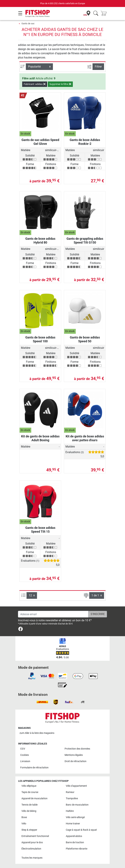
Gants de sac (28, 23)
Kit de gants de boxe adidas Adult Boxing (40, 438)
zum (37, 733)
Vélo (24, 824)
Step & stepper (29, 830)
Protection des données (77, 749)
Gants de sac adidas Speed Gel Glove (40, 142)
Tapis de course (30, 792)
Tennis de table (30, 805)
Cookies (25, 755)
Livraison (25, 761)
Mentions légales (74, 755)
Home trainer (73, 824)
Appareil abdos (74, 836)
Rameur (70, 792)
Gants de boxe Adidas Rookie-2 (85, 142)
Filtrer (98, 67)
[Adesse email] (53, 614)
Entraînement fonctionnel (35, 836)
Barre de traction (75, 842)
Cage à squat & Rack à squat (81, 830)
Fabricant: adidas (35, 84)
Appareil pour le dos (32, 842)
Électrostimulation (31, 849)
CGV (23, 749)
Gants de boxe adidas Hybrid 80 (40, 241)
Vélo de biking (29, 811)
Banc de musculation (77, 805)
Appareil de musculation (34, 798)
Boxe (24, 817)
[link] (21, 630)
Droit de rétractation (76, 761)
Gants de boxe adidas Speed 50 (85, 339)
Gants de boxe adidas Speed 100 (40, 339)
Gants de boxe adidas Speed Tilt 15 (40, 530)
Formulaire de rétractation (34, 768)
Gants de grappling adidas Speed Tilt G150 (85, 241)
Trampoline (72, 798)
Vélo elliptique (29, 786)
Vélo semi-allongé (75, 817)
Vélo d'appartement (76, 786)
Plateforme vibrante (77, 849)
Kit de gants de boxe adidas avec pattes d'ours (85, 438)
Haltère (70, 811)
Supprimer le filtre (60, 84)
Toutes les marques (32, 858)
